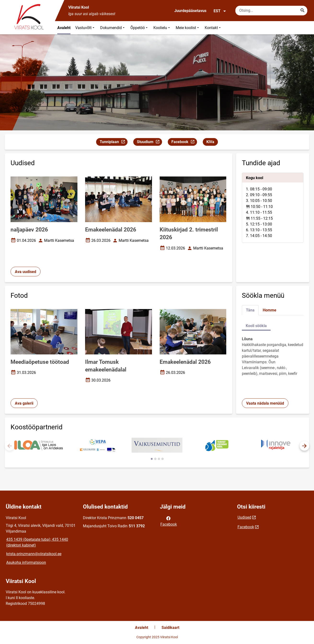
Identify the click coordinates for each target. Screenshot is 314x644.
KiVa (210, 142)
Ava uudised (26, 272)
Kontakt (213, 28)
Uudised (244, 517)
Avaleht (64, 28)
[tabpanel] (273, 208)
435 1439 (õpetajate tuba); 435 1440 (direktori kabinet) (37, 542)
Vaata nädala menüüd (265, 403)
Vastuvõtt (85, 28)
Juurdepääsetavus (190, 11)
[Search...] (302, 11)
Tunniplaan (113, 143)
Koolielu (162, 28)
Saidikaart (170, 628)
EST (220, 11)
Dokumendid (113, 28)
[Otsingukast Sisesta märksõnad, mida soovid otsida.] (271, 11)
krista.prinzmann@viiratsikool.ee (34, 554)
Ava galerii (24, 403)
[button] (304, 446)
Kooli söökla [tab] (256, 326)
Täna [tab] (250, 310)
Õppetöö (140, 28)
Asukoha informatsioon (26, 562)
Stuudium (149, 143)
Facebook (184, 143)
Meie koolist (188, 28)
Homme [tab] (270, 310)
